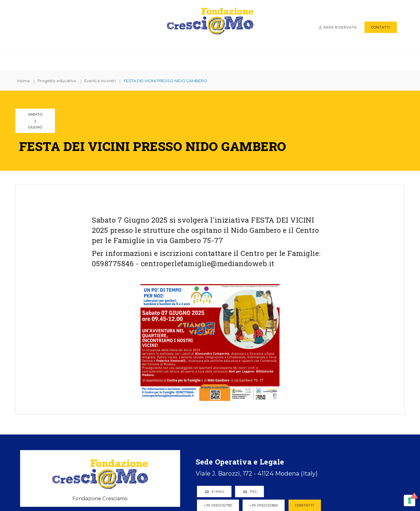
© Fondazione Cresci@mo (131, 481)
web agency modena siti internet (210, 494)
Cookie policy (303, 481)
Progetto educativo (217, 62)
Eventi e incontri (104, 80)
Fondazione (123, 62)
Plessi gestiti (164, 62)
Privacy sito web (264, 477)
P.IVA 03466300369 (187, 481)
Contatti (381, 27)
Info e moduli (271, 62)
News (305, 62)
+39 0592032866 (191, 427)
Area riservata (338, 27)
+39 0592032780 (145, 427)
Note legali (228, 481)
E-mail (142, 413)
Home (27, 80)
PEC (178, 413)
